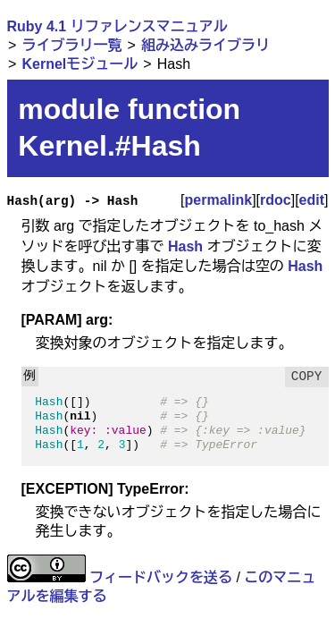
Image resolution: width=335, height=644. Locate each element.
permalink (219, 200)
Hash (185, 246)
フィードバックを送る (161, 577)
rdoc (276, 200)
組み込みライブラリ (205, 45)
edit (312, 200)
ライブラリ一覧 (71, 45)
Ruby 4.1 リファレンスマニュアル (117, 26)
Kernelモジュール (80, 64)
